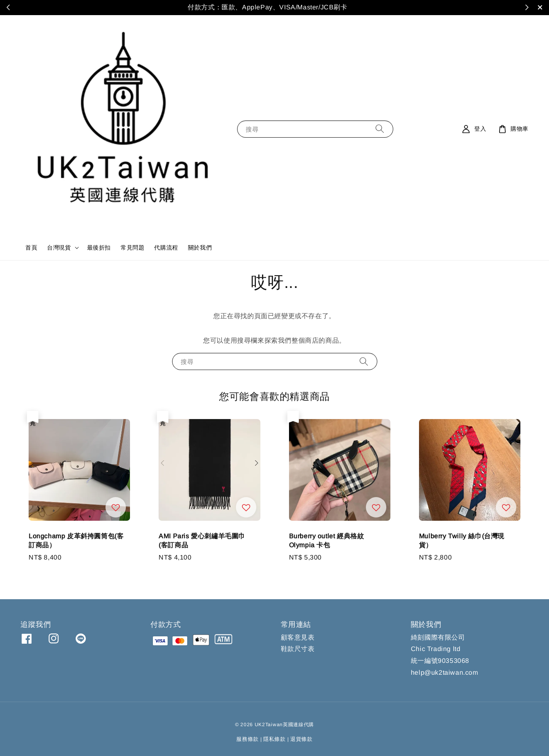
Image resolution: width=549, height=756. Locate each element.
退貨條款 (301, 739)
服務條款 (248, 739)
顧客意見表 (298, 637)
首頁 (31, 248)
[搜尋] (380, 129)
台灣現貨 (59, 248)
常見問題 (132, 248)
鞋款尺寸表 (298, 649)
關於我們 (200, 248)
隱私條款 (274, 739)
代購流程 (166, 248)
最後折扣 (99, 248)
